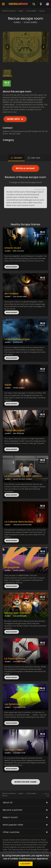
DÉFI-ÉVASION (19, 251)
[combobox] (41, 4)
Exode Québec (31, 11)
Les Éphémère (13, 704)
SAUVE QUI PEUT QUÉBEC (23, 479)
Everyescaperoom (9, 11)
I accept (26, 864)
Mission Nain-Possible (17, 613)
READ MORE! (12, 312)
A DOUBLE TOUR (19, 662)
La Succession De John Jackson (23, 476)
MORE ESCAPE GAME (26, 782)
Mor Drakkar (11, 294)
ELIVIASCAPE (18, 342)
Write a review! (25, 168)
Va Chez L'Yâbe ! (14, 750)
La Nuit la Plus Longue (17, 339)
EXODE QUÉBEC (31, 22)
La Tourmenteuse (15, 659)
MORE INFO (14, 119)
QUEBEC (17, 22)
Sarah (8, 385)
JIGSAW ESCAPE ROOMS (22, 525)
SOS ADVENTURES (20, 297)
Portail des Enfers (15, 431)
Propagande (12, 567)
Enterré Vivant (13, 248)
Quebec (21, 11)
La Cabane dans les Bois (19, 522)
